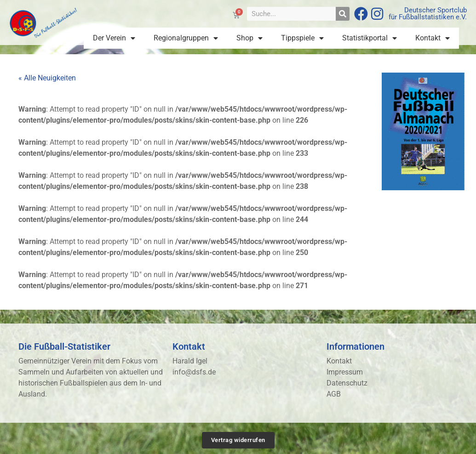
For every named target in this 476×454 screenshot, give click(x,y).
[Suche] (343, 14)
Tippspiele (302, 38)
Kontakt (433, 38)
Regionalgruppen (186, 38)
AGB (334, 394)
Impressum (345, 372)
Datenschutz (347, 383)
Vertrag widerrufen (238, 440)
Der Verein (114, 38)
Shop (249, 38)
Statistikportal (370, 38)
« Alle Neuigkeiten (47, 78)
